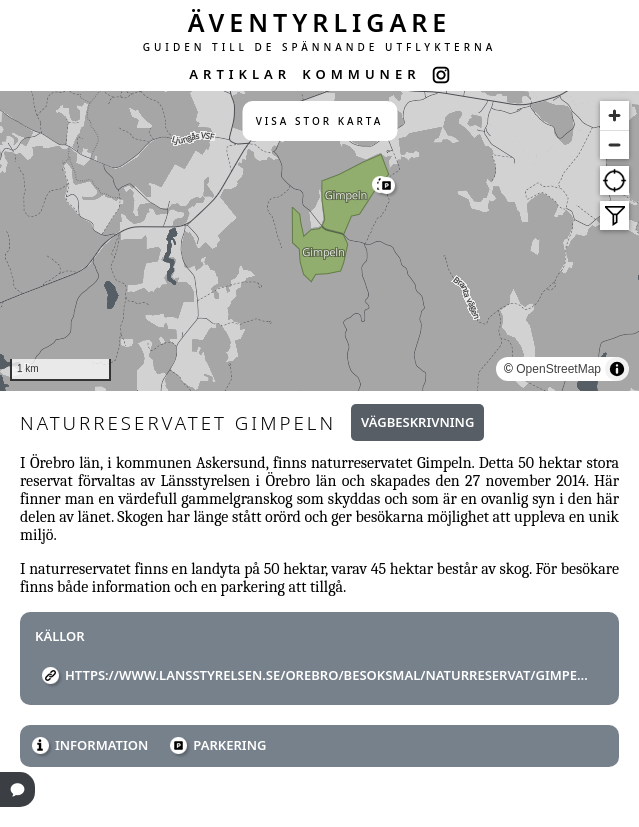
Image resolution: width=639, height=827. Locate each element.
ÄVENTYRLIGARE (320, 22)
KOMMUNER (361, 74)
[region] (319, 241)
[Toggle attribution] (617, 369)
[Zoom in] (614, 115)
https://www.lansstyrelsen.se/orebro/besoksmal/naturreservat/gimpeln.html (327, 675)
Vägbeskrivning (417, 422)
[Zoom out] (614, 144)
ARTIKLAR (240, 74)
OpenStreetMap (558, 369)
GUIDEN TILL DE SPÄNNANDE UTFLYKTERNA (320, 47)
